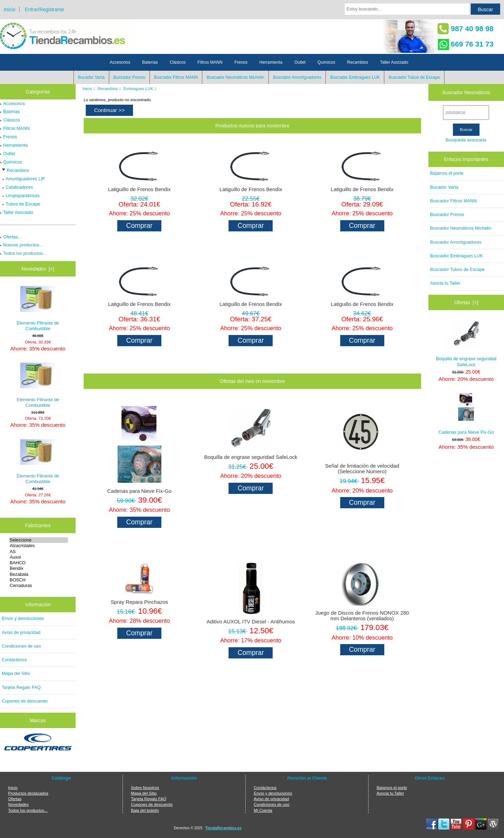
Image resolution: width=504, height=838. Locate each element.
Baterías (150, 62)
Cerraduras (39, 586)
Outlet (300, 62)
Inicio (9, 9)
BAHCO (39, 563)
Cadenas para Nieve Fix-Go (139, 491)
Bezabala (39, 574)
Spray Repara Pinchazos (139, 602)
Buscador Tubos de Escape (414, 77)
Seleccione (39, 540)
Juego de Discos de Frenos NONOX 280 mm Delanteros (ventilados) (362, 616)
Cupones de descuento (25, 701)
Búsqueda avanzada (466, 140)
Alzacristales (39, 546)
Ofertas (15, 799)
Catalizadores (16, 187)
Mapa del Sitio (16, 673)
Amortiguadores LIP (23, 179)
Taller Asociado (394, 62)
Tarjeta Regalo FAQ (21, 687)
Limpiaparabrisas (20, 195)
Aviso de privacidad (21, 632)
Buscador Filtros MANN (176, 77)
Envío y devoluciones (23, 618)
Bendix (39, 568)
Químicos (326, 62)
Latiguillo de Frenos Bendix (139, 189)
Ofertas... (11, 237)
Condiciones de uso (21, 646)
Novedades (18, 804)
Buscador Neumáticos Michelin (235, 77)
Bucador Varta (91, 77)
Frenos (241, 62)
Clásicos (178, 62)
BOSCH (39, 580)
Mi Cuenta (263, 810)
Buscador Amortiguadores (297, 77)
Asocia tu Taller (445, 283)
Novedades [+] (38, 269)
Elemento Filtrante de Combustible (38, 309)
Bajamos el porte (447, 173)
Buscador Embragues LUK (355, 77)
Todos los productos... (23, 253)
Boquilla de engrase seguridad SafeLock (251, 457)
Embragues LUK (138, 88)
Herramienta (271, 62)
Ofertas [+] (466, 302)
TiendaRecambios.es (223, 828)
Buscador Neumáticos (466, 92)
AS (39, 552)
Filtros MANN (210, 62)
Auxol (39, 557)
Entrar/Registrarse (45, 9)
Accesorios (120, 62)
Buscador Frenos (129, 77)
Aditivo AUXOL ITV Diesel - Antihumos (251, 622)
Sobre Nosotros (145, 787)
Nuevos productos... (21, 245)
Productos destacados (28, 793)
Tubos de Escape (20, 204)
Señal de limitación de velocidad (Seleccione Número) (362, 469)
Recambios (108, 88)
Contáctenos (14, 660)
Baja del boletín (145, 810)
